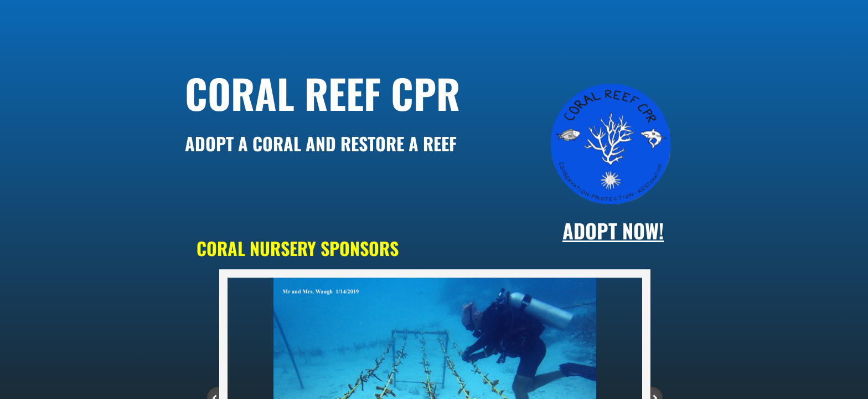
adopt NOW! (613, 230)
